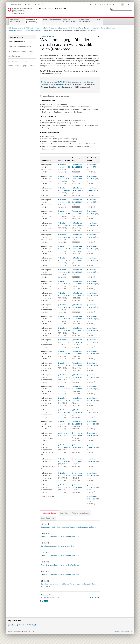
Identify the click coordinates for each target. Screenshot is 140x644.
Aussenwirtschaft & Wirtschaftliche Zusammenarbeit (34, 22)
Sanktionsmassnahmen (33, 31)
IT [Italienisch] (128, 5)
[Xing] (45, 601)
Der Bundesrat (15, 5)
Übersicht (115, 5)
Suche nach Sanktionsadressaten (20, 46)
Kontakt (109, 5)
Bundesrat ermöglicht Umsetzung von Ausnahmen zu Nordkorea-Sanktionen (69, 527)
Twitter (12, 625)
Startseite (103, 5)
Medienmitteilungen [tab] (49, 513)
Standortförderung (55, 20)
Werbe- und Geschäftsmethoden (69, 20)
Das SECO (99, 20)
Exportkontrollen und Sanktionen (104, 28)
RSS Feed (32, 625)
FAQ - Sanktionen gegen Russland (20, 51)
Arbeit (45, 20)
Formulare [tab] (64, 513)
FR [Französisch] (126, 5)
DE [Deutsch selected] (123, 5)
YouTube (22, 625)
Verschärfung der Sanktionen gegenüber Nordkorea (60, 537)
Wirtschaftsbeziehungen (81, 28)
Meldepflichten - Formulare (18, 61)
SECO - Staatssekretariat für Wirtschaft (20, 28)
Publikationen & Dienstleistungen (85, 20)
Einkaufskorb (95, 5)
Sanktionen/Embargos (15, 31)
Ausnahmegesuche (15, 56)
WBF (28, 5)
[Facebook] (41, 601)
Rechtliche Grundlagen (124, 632)
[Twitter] (43, 601)
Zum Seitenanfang (94, 598)
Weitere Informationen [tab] (80, 513)
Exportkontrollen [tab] (48, 518)
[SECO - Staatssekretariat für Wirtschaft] (39, 11)
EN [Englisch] (131, 5)
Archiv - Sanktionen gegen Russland (21, 66)
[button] (112, 9)
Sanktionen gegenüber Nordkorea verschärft (57, 546)
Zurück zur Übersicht (48, 36)
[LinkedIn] (47, 601)
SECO (38, 5)
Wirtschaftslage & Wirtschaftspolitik (15, 20)
